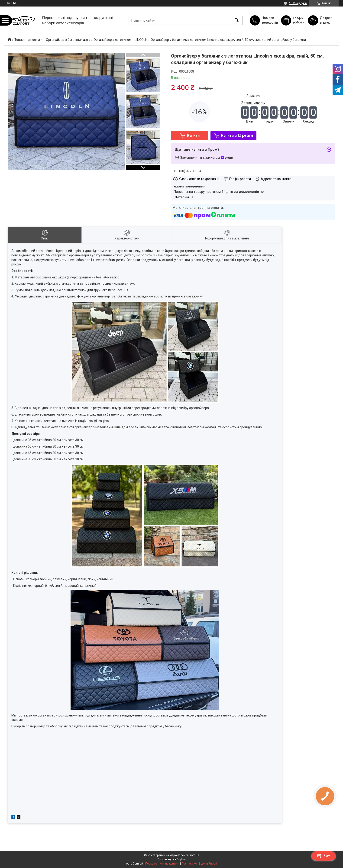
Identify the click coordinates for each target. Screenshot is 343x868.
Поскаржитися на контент (162, 864)
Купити (193, 136)
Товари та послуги (28, 40)
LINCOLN (141, 40)
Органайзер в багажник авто (68, 40)
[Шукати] (237, 20)
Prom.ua (194, 855)
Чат (324, 856)
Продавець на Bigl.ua (172, 859)
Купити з (237, 136)
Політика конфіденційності (199, 864)
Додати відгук (326, 20)
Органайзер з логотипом (112, 40)
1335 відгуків (298, 3)
